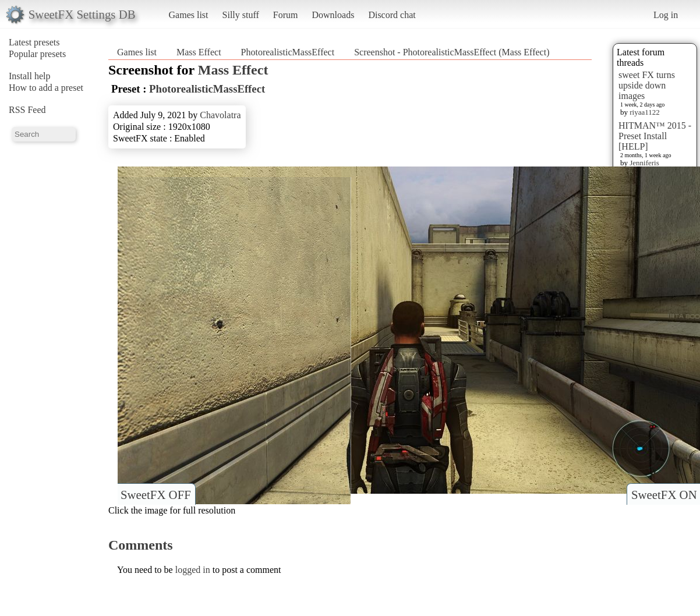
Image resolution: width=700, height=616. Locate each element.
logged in (193, 570)
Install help (30, 76)
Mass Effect (199, 52)
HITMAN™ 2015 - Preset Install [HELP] (655, 136)
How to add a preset (46, 88)
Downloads (333, 15)
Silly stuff (241, 15)
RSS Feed (27, 110)
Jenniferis (644, 163)
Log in (666, 15)
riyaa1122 (645, 112)
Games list (189, 15)
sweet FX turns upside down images (647, 85)
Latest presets (34, 42)
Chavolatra (220, 115)
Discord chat (392, 15)
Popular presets (37, 54)
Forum (286, 15)
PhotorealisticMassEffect (288, 52)
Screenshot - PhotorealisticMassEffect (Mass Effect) (452, 52)
